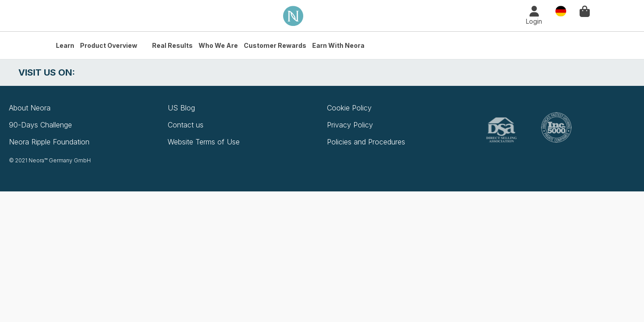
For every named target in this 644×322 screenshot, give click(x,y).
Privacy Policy (350, 125)
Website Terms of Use (204, 142)
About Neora (30, 108)
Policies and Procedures (366, 142)
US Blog (181, 108)
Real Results (172, 45)
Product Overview (109, 45)
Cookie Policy (349, 108)
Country (561, 11)
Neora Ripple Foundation (49, 142)
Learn (65, 45)
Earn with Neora (338, 45)
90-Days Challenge (40, 125)
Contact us (186, 125)
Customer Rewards (275, 45)
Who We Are (218, 45)
